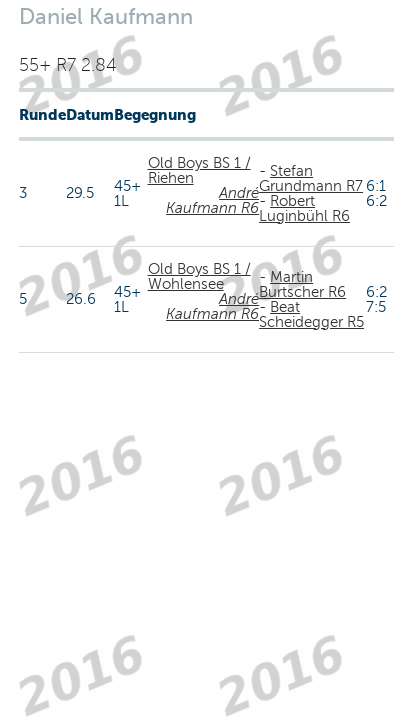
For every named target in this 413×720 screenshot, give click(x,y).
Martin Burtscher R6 (302, 284)
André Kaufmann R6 (212, 200)
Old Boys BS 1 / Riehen (199, 170)
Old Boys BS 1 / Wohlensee (199, 276)
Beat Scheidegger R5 (311, 314)
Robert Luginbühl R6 (304, 208)
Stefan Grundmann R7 (311, 178)
